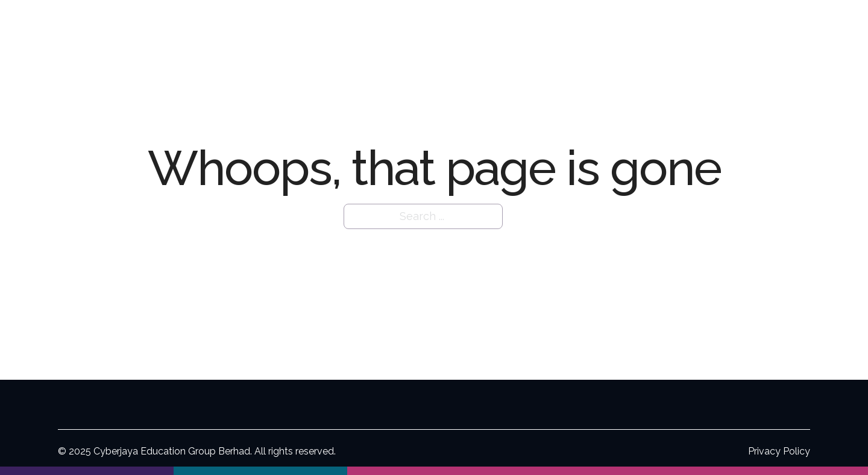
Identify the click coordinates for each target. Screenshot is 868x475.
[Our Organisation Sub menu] (527, 28)
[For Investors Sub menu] (705, 28)
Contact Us (804, 28)
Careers (744, 28)
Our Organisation (479, 28)
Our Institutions (584, 28)
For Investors (665, 28)
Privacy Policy (779, 451)
